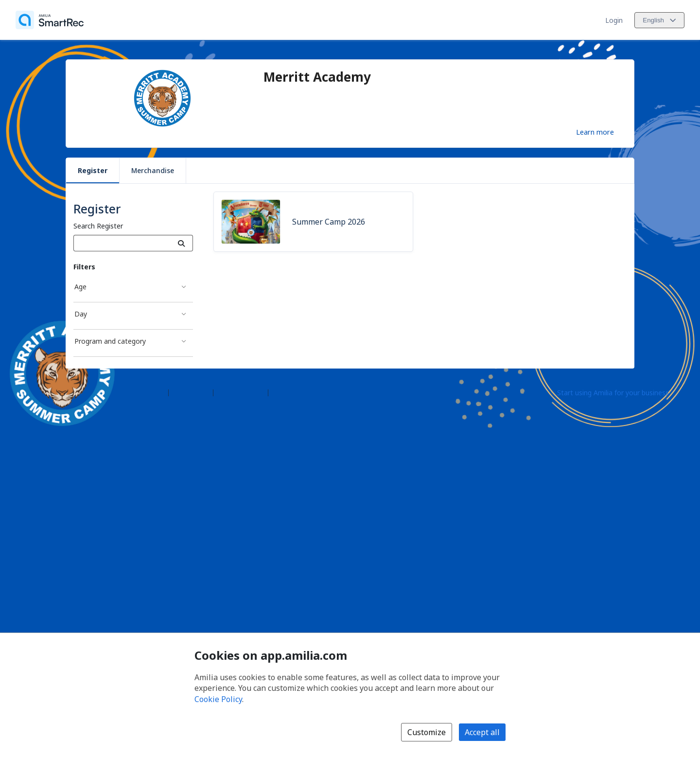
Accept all (482, 732)
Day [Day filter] (81, 314)
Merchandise (153, 170)
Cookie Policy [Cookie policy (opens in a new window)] (218, 699)
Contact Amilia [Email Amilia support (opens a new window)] (241, 392)
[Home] (50, 20)
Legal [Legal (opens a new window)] (281, 392)
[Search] (182, 243)
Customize (427, 732)
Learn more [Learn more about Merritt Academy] (595, 132)
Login (614, 20)
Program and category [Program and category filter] (110, 341)
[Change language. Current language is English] (659, 20)
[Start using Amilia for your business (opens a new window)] (621, 392)
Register (93, 170)
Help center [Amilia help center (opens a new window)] (191, 392)
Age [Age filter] (80, 287)
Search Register (98, 226)
